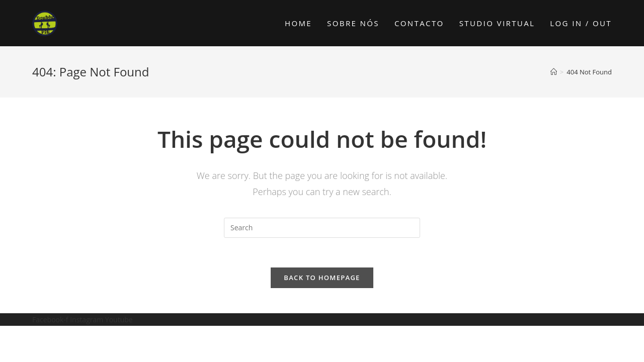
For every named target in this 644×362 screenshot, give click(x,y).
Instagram (88, 320)
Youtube (119, 320)
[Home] (554, 72)
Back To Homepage (322, 278)
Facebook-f (51, 320)
